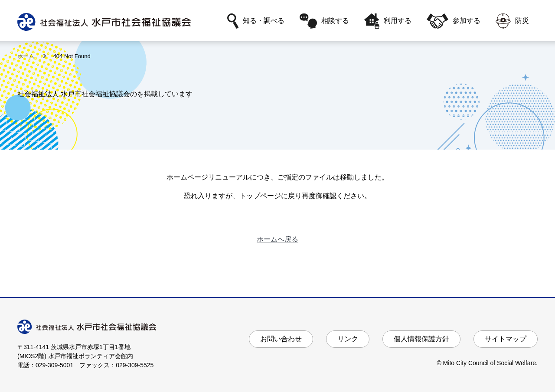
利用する (388, 21)
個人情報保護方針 (421, 339)
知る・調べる (256, 21)
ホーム (27, 56)
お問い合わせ (281, 339)
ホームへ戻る (277, 239)
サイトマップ (506, 339)
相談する (324, 21)
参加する (454, 21)
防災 (512, 21)
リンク (348, 339)
